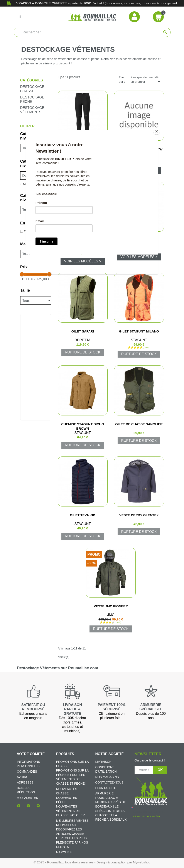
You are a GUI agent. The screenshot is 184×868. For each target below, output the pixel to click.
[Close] (157, 131)
